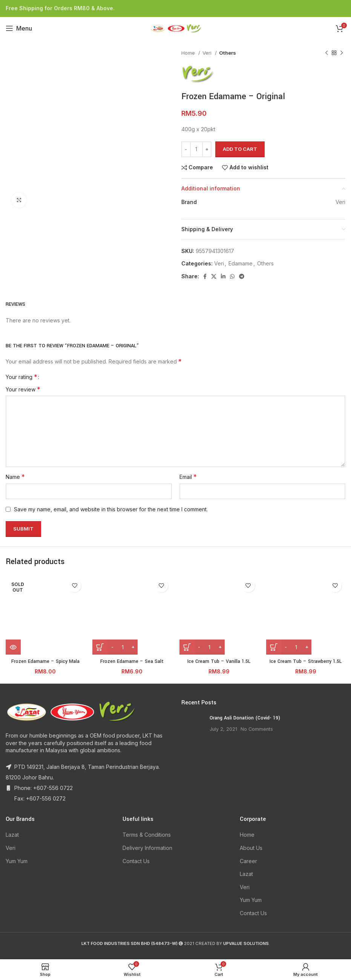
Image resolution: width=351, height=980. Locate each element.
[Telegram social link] (242, 276)
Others (228, 53)
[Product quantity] (196, 149)
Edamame (241, 263)
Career (248, 861)
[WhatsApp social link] (232, 276)
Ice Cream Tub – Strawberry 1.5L (306, 661)
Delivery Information (147, 848)
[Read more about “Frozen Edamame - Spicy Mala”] (13, 647)
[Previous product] (326, 53)
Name (15, 477)
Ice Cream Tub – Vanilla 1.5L (219, 661)
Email (188, 477)
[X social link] (214, 276)
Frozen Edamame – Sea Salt (132, 661)
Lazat (12, 835)
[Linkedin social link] (223, 276)
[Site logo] (176, 28)
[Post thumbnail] (193, 726)
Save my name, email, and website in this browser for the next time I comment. (111, 509)
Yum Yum (17, 861)
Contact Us (136, 861)
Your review (23, 389)
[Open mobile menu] (19, 28)
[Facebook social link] (205, 276)
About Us (251, 848)
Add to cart (240, 149)
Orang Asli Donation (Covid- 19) (245, 718)
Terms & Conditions (147, 835)
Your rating (21, 377)
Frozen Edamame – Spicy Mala (45, 661)
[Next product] (342, 53)
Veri (208, 53)
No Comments (257, 729)
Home (189, 53)
